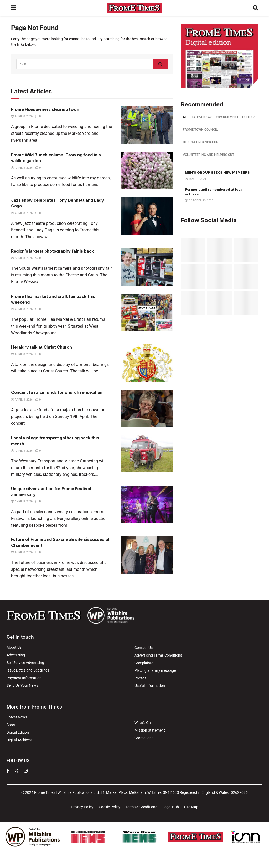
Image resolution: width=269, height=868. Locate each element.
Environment (227, 117)
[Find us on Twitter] (17, 771)
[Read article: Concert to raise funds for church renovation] (147, 408)
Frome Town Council (200, 130)
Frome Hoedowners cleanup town (45, 109)
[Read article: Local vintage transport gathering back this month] (147, 454)
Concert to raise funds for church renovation (57, 392)
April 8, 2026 (22, 116)
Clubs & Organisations (202, 142)
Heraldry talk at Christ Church (41, 347)
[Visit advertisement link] (219, 56)
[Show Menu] (14, 8)
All (185, 117)
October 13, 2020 (199, 201)
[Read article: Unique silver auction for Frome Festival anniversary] (147, 505)
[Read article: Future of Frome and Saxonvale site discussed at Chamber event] (147, 555)
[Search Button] (255, 8)
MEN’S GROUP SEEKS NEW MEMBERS (217, 172)
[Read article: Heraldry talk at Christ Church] (147, 363)
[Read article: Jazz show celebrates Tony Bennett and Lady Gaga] (147, 216)
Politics (249, 117)
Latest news (202, 117)
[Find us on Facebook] (8, 771)
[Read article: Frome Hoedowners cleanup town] (147, 125)
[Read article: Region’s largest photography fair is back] (147, 267)
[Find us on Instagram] (26, 771)
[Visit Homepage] (134, 8)
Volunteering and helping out (208, 155)
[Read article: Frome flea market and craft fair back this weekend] (147, 312)
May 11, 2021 (196, 179)
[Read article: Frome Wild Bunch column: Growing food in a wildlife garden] (147, 171)
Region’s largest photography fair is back (52, 251)
